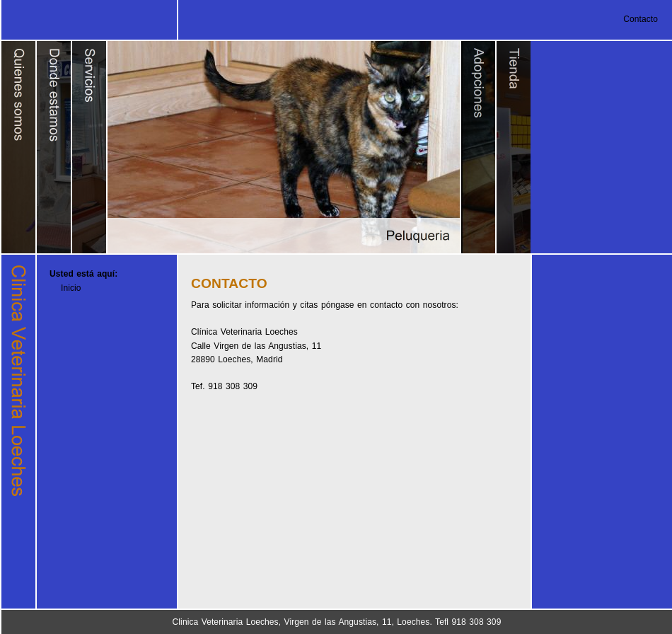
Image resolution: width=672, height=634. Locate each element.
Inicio (71, 288)
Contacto (641, 19)
